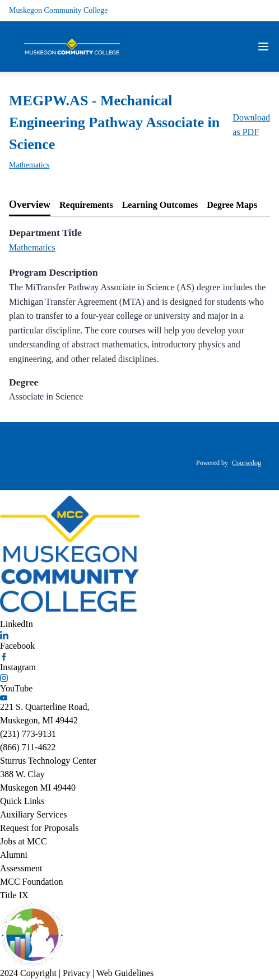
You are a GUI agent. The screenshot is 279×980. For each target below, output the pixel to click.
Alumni (14, 855)
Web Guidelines (125, 973)
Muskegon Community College (59, 10)
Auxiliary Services (34, 814)
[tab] (30, 205)
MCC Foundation (31, 882)
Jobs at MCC (24, 841)
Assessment (21, 868)
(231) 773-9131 (28, 734)
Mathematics (29, 165)
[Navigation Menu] (263, 47)
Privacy (76, 973)
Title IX (14, 895)
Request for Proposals (39, 828)
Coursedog (247, 463)
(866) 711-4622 (28, 747)
